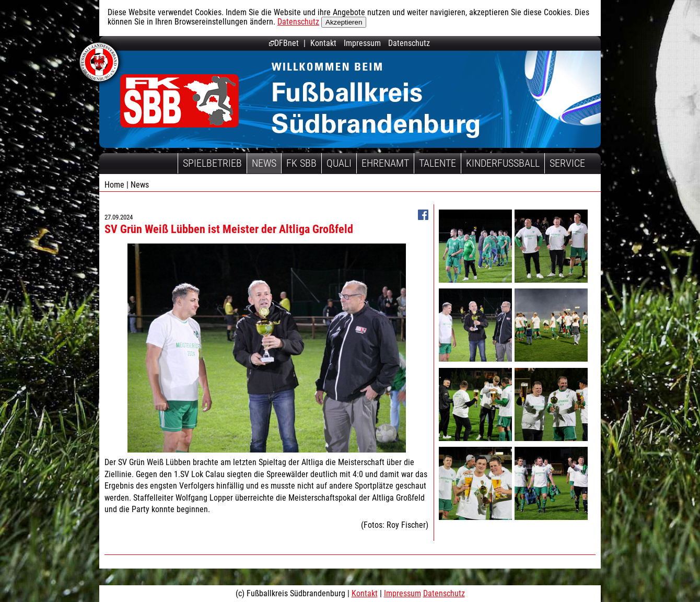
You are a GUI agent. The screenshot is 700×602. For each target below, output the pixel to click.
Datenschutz (298, 22)
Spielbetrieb (212, 163)
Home (114, 185)
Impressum (362, 43)
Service (567, 163)
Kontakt (323, 43)
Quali (339, 163)
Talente (437, 163)
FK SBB (301, 163)
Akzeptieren (344, 22)
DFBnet (284, 43)
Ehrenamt (385, 163)
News (264, 163)
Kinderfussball (503, 163)
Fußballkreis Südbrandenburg (179, 101)
